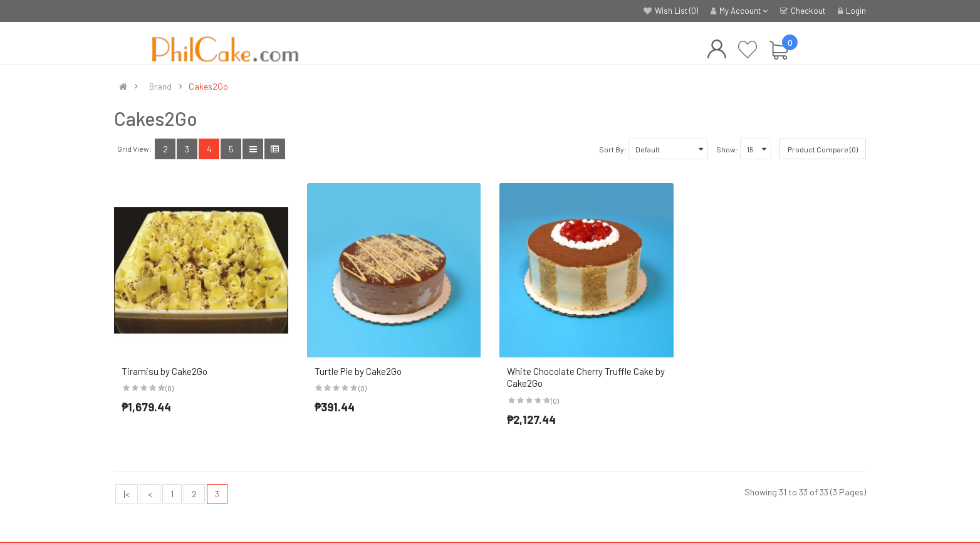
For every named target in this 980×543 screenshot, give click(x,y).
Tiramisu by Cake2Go (164, 371)
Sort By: (613, 149)
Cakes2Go (208, 87)
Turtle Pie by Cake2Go (358, 371)
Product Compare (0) (823, 149)
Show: (727, 149)
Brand (160, 87)
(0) (169, 388)
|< (127, 494)
